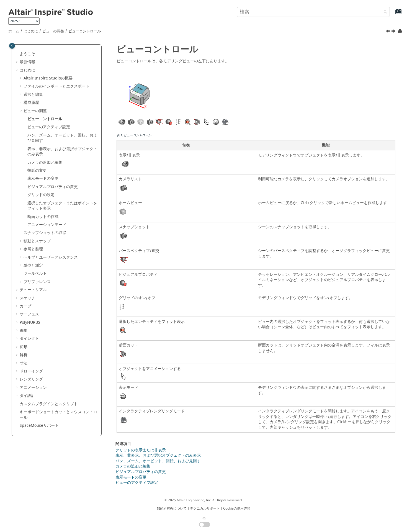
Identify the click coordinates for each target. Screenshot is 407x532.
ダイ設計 (27, 396)
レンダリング (31, 379)
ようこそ (27, 54)
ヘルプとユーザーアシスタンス (51, 257)
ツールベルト (35, 273)
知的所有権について (172, 508)
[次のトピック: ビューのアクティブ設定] (394, 32)
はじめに (31, 31)
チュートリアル (33, 290)
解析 (24, 355)
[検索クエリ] (313, 12)
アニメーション (33, 388)
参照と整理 (33, 249)
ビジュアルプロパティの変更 (53, 187)
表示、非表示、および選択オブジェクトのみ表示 (62, 152)
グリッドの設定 (41, 195)
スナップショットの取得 (45, 233)
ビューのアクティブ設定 (49, 127)
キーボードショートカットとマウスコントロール (58, 415)
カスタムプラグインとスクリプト (49, 404)
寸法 (24, 363)
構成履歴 (31, 103)
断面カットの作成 (43, 217)
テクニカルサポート (205, 508)
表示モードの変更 (43, 178)
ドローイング (31, 371)
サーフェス (29, 314)
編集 (24, 331)
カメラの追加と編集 (133, 466)
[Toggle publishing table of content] (12, 46)
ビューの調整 (53, 31)
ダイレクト (29, 339)
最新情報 (27, 62)
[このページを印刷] (401, 31)
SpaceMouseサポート (39, 426)
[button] (17, 54)
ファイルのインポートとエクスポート (56, 86)
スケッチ (27, 298)
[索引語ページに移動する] (393, 14)
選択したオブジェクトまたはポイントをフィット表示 (62, 206)
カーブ (25, 306)
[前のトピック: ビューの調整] (388, 32)
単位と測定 (33, 265)
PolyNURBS (30, 322)
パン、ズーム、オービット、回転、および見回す (62, 138)
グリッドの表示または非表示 (141, 450)
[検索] (384, 12)
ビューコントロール (85, 31)
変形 (24, 347)
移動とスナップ (37, 241)
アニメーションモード (47, 225)
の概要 (48, 78)
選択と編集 (33, 95)
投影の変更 (37, 170)
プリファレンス (37, 282)
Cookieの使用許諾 (237, 508)
